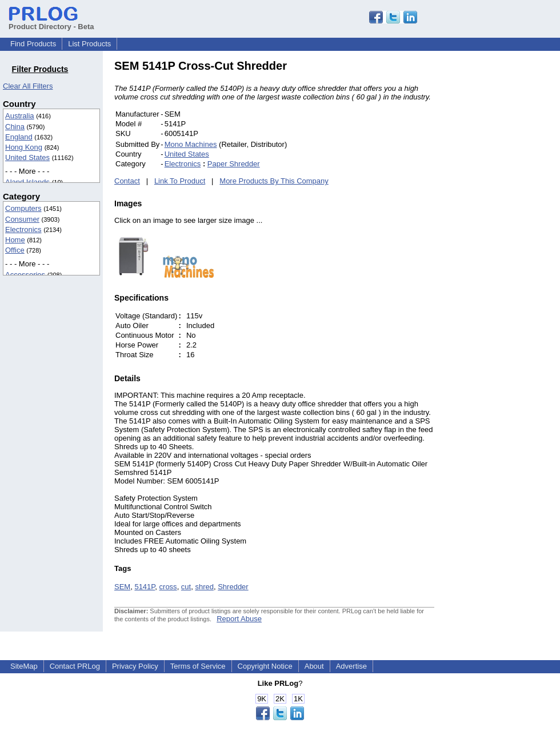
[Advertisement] (511, 231)
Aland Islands (27, 182)
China (15, 127)
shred (204, 587)
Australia (20, 116)
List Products (89, 44)
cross (168, 587)
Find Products (33, 44)
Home (15, 240)
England (19, 137)
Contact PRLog (75, 666)
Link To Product (180, 181)
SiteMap (24, 666)
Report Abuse (239, 619)
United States (27, 157)
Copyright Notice (265, 666)
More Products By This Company (274, 181)
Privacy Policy (135, 666)
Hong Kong (24, 147)
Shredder (233, 587)
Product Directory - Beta (51, 22)
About (314, 666)
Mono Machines (191, 144)
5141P (145, 587)
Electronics (23, 229)
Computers (23, 208)
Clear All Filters (28, 86)
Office (15, 250)
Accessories (25, 275)
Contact (127, 181)
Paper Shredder (234, 164)
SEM (122, 587)
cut (186, 587)
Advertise (351, 666)
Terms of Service (198, 666)
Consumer (22, 219)
